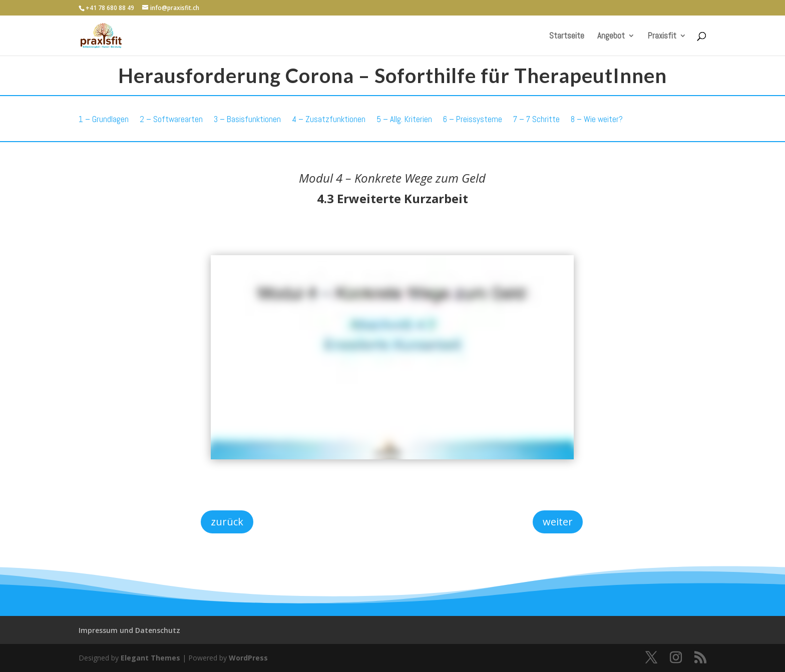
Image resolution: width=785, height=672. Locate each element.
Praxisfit (662, 37)
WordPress (248, 658)
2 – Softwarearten (171, 119)
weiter (558, 522)
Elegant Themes (150, 658)
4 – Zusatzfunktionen (329, 119)
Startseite (567, 37)
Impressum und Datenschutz (129, 630)
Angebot (611, 37)
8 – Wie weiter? (597, 119)
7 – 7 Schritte (536, 119)
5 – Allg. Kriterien (404, 119)
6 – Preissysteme (473, 119)
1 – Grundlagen (104, 119)
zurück (227, 522)
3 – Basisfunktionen (247, 119)
